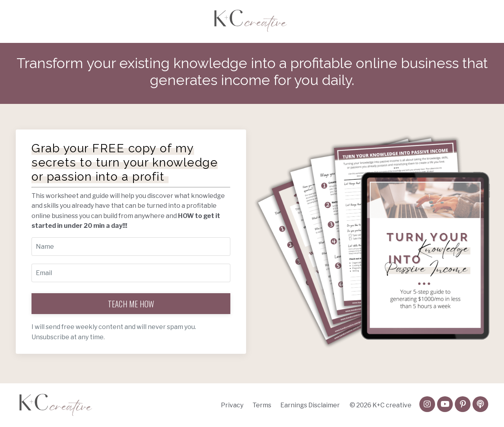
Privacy (232, 405)
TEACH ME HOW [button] (131, 304)
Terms (262, 405)
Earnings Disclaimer (310, 405)
